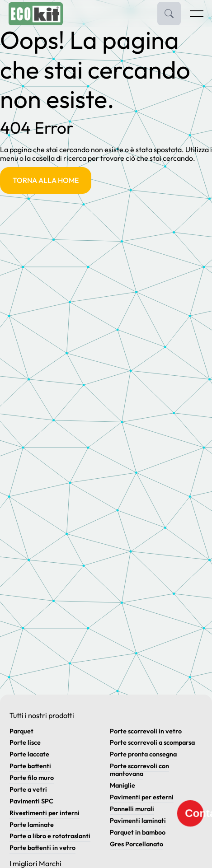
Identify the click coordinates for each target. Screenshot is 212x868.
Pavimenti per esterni (142, 797)
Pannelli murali (132, 809)
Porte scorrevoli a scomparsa (152, 742)
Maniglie (122, 785)
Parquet (21, 731)
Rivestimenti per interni (45, 813)
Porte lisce (25, 742)
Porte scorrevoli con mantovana (139, 770)
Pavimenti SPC (31, 801)
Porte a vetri (28, 789)
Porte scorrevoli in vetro (146, 731)
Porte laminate (32, 825)
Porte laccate (29, 754)
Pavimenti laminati (138, 821)
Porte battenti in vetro (42, 848)
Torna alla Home (46, 180)
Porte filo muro (32, 778)
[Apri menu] (196, 16)
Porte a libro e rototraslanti (50, 836)
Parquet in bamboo (138, 832)
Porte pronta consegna (143, 754)
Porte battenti (30, 766)
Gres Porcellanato (137, 844)
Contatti (194, 813)
